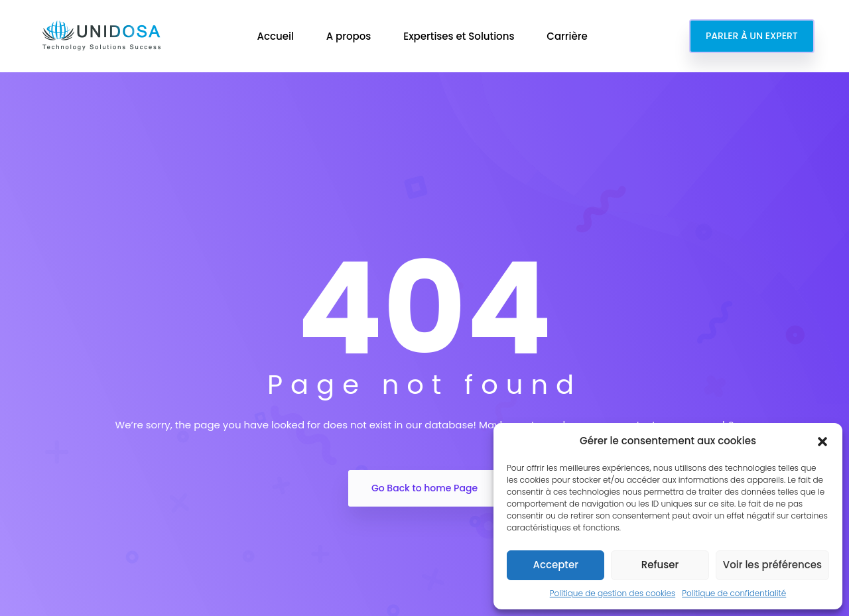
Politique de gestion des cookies (613, 593)
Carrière (568, 36)
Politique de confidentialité (734, 593)
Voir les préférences (772, 565)
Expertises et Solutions (460, 36)
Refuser (660, 565)
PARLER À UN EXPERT (752, 36)
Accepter (555, 565)
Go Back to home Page (424, 488)
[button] (822, 441)
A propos (350, 36)
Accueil (276, 36)
